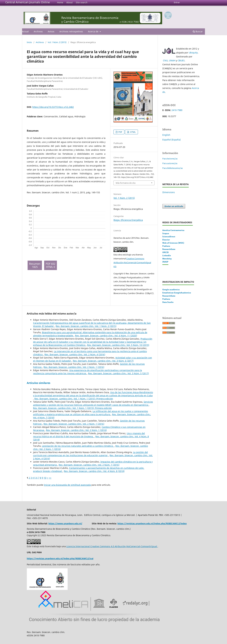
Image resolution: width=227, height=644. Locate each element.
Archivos (38, 31)
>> (50, 478)
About (70, 2)
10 (45, 478)
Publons (166, 246)
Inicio (29, 42)
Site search (82, 2)
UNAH (172, 60)
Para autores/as (170, 163)
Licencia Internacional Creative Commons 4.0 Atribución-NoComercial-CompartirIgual (112, 546)
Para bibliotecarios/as (173, 168)
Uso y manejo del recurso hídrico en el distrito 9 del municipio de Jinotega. (89, 435)
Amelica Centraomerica (173, 230)
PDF (120, 132)
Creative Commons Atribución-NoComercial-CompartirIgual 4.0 (132, 262)
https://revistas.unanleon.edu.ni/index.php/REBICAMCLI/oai (60, 558)
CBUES (181, 60)
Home (60, 2)
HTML (133, 132)
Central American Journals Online (28, 2)
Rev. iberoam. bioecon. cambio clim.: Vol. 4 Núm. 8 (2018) (94, 471)
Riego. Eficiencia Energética (128, 220)
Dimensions (169, 192)
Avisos (51, 31)
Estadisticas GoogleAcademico (177, 293)
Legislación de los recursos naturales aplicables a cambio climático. (78, 446)
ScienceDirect (169, 237)
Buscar (198, 31)
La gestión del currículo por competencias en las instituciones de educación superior (90, 454)
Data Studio (168, 302)
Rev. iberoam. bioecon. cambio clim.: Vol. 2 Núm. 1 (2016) (74, 367)
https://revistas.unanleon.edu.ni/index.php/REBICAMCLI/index (152, 523)
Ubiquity (193, 53)
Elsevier (166, 240)
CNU (165, 60)
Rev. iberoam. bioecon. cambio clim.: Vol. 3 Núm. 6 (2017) (103, 361)
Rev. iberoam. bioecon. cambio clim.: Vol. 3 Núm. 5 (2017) (118, 373)
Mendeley (167, 259)
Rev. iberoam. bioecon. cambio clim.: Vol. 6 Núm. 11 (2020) (106, 336)
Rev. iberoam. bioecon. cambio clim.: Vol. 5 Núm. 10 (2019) (118, 345)
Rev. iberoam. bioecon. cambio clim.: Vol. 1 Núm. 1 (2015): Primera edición (74, 399)
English (166, 135)
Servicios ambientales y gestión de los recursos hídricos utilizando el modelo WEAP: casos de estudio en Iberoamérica (93, 403)
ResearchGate (169, 249)
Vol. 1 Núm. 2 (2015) (57, 42)
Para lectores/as (170, 159)
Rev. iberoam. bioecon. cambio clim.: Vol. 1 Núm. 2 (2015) (86, 326)
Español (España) (172, 140)
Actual (25, 31)
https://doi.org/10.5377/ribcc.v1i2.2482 (53, 107)
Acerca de (93, 31)
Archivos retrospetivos (71, 31)
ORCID (166, 252)
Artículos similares (39, 383)
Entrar (177, 2)
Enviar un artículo (174, 206)
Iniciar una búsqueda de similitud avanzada (67, 485)
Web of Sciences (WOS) (173, 243)
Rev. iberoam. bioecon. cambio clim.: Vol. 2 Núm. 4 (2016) (75, 354)
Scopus (166, 233)
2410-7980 (177, 110)
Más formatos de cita (126, 183)
